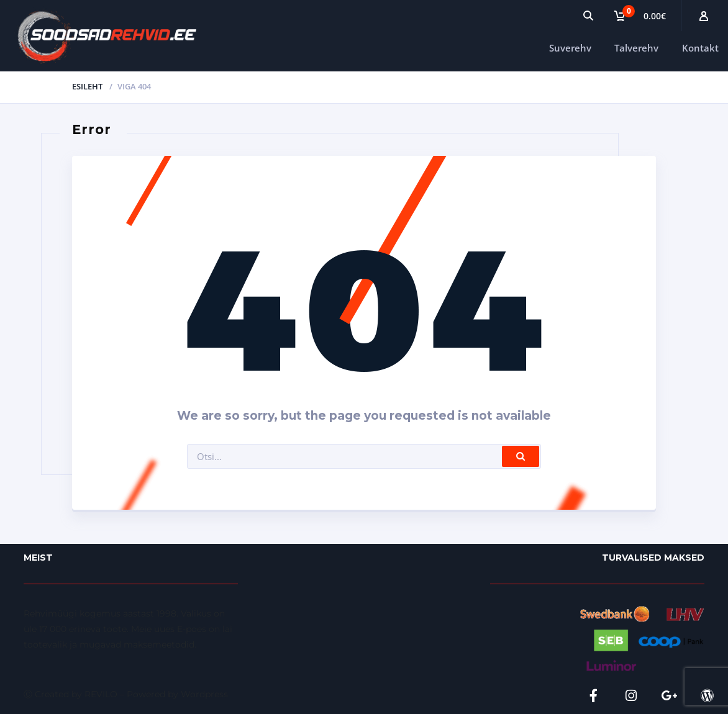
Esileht (87, 86)
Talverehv (636, 48)
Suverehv (570, 48)
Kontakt (700, 48)
